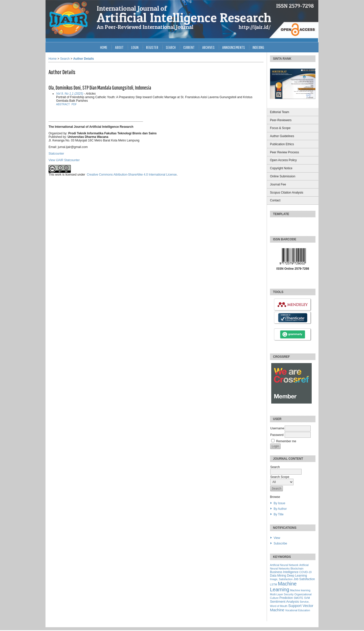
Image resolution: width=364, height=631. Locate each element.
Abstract (63, 104)
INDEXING (258, 47)
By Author (280, 509)
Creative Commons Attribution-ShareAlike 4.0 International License (132, 175)
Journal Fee (278, 184)
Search (171, 47)
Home (104, 47)
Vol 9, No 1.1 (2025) (70, 94)
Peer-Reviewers (281, 120)
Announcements (234, 47)
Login (135, 47)
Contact (275, 200)
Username (277, 428)
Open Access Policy (283, 160)
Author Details (83, 59)
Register (152, 47)
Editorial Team (280, 112)
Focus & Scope (280, 128)
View (277, 538)
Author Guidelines (282, 136)
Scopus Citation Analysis (287, 193)
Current (189, 47)
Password (277, 435)
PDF (74, 104)
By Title (278, 514)
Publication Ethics (282, 144)
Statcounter (56, 154)
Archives (208, 47)
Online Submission (283, 176)
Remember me (286, 441)
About (119, 47)
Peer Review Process (285, 152)
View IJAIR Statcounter (64, 160)
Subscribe (280, 543)
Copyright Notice (281, 168)
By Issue (279, 503)
